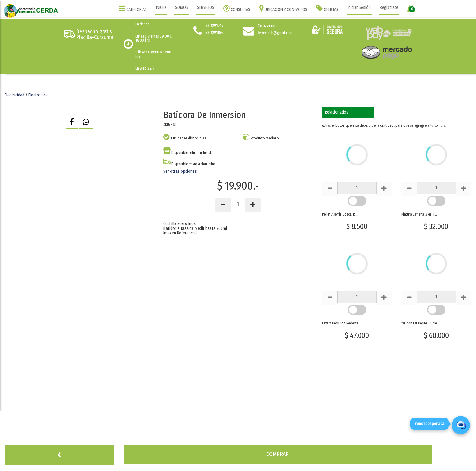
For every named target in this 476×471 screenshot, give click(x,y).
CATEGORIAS (133, 8)
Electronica (38, 95)
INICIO (161, 7)
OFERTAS (327, 8)
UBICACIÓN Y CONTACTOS (283, 8)
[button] (72, 122)
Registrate (389, 7)
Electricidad (14, 95)
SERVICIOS (206, 7)
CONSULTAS (237, 8)
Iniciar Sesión (359, 7)
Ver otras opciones (180, 171)
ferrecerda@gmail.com (275, 33)
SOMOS (182, 7)
